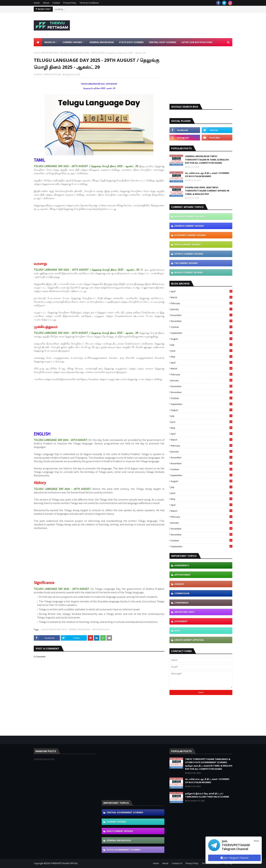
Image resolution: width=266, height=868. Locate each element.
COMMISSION (182, 593)
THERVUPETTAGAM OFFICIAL (64, 863)
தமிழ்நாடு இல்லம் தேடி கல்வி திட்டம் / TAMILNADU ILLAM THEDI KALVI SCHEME (207, 795)
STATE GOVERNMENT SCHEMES (123, 850)
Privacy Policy (70, 3)
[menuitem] (38, 42)
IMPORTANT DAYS (50, 53)
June (202, 351)
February (202, 303)
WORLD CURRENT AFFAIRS (189, 272)
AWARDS (179, 584)
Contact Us (177, 863)
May (202, 357)
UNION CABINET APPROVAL (189, 640)
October (202, 327)
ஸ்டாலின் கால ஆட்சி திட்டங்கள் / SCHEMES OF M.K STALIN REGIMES (207, 175)
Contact (56, 3)
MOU (177, 631)
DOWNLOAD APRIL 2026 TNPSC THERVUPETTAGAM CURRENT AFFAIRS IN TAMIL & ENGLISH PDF (207, 191)
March (202, 297)
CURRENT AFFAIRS (116, 822)
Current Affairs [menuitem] (72, 42)
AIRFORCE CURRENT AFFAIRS (190, 217)
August (202, 339)
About (46, 3)
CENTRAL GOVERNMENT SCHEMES (125, 812)
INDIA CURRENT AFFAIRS (188, 244)
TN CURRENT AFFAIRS (186, 263)
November (202, 321)
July (202, 345)
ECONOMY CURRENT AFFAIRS (190, 235)
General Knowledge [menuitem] (102, 42)
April (202, 291)
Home (37, 3)
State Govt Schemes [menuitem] (131, 42)
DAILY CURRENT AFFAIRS (120, 831)
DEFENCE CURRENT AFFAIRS (189, 226)
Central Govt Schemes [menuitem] (163, 42)
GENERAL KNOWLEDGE (79, 630)
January (202, 309)
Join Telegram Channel (234, 858)
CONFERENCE (181, 603)
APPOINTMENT (183, 575)
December (202, 315)
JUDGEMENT (181, 621)
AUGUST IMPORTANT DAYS (54, 630)
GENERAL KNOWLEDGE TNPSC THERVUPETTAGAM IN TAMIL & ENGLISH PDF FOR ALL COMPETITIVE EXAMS (207, 160)
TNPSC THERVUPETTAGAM (49, 74)
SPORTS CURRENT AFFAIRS (189, 254)
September (202, 333)
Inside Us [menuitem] (50, 42)
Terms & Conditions (89, 3)
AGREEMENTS (182, 565)
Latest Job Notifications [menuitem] (197, 42)
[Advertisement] (170, 25)
